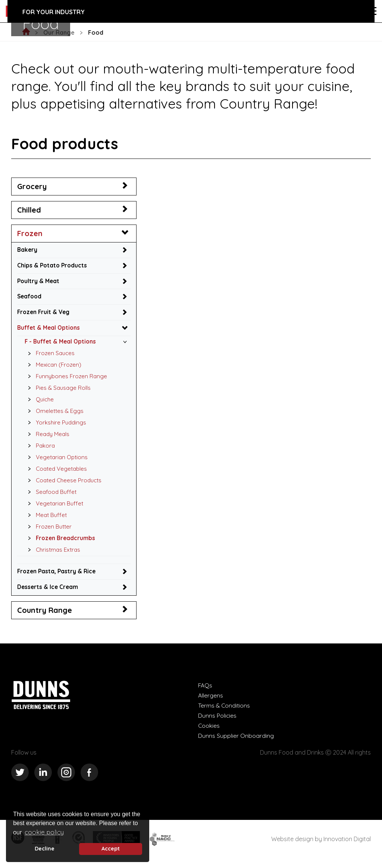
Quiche (40, 402)
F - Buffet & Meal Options (62, 343)
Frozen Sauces (50, 355)
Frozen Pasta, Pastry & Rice (58, 577)
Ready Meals (47, 438)
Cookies (209, 732)
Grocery (32, 186)
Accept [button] (111, 849)
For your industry (54, 12)
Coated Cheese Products (65, 485)
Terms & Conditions (225, 712)
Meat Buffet (46, 520)
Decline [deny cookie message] (45, 849)
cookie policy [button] (44, 832)
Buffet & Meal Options (50, 329)
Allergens (211, 702)
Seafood (30, 297)
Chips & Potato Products (53, 266)
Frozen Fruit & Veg (45, 313)
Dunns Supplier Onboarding (236, 742)
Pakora (40, 449)
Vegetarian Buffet (55, 508)
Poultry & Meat (39, 282)
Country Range (45, 616)
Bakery (28, 250)
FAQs (205, 692)
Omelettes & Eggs (55, 414)
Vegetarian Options (57, 461)
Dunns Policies (217, 722)
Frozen (30, 233)
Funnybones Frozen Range (67, 379)
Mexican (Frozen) (54, 367)
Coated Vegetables (57, 473)
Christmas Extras (54, 555)
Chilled (29, 210)
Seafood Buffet (51, 496)
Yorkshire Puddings (56, 426)
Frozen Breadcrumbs (60, 543)
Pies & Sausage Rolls (58, 391)
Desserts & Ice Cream (48, 593)
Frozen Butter (49, 532)
